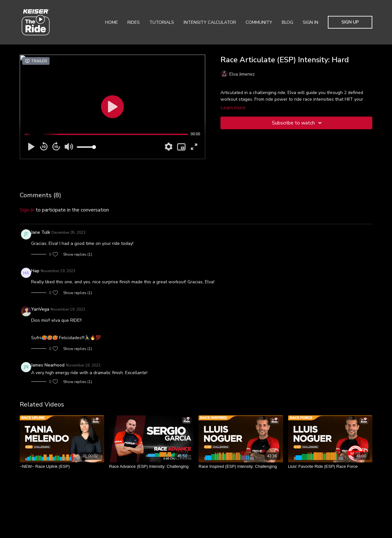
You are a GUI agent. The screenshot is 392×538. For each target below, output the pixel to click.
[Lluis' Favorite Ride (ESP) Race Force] (330, 467)
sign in (27, 210)
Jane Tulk (41, 232)
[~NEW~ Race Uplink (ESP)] (62, 467)
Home (112, 22)
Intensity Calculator (210, 22)
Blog (287, 22)
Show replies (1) (78, 254)
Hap (35, 271)
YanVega (40, 309)
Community (259, 22)
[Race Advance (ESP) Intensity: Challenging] (152, 467)
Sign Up (350, 22)
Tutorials (162, 22)
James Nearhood (48, 365)
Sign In (311, 22)
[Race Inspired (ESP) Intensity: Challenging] (241, 467)
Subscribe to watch (298, 123)
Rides (134, 22)
